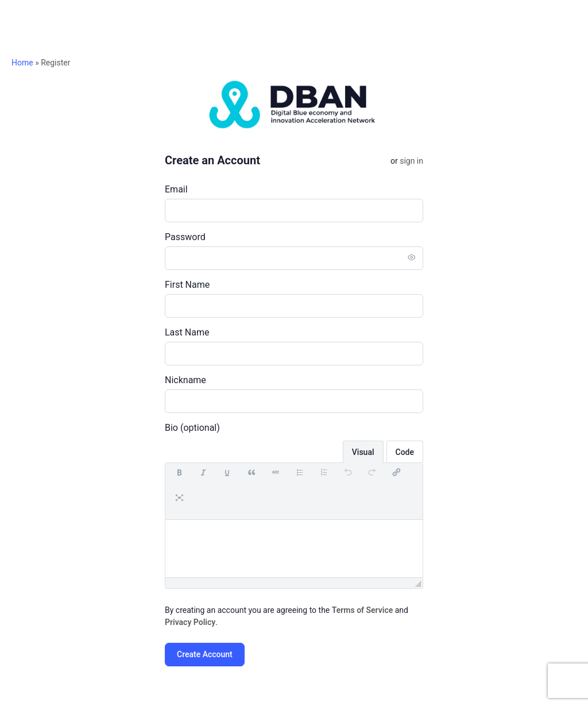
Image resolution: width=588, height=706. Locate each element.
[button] (179, 479)
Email (176, 189)
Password (185, 237)
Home (22, 63)
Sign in (411, 161)
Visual (363, 452)
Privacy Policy (190, 622)
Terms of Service (362, 610)
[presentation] (179, 479)
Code (405, 452)
